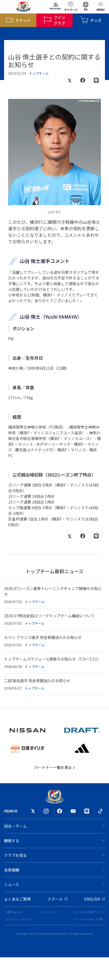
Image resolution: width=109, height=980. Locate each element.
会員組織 (54, 870)
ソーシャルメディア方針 (89, 919)
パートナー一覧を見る (55, 767)
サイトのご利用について (88, 912)
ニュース (54, 884)
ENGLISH (94, 899)
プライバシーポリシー (19, 919)
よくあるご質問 (17, 899)
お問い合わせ (14, 912)
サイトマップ (48, 912)
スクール (57, 899)
